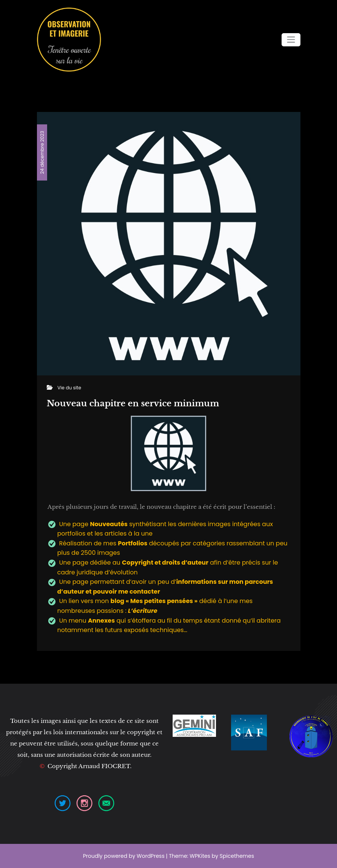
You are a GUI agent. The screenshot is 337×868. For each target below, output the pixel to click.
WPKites (201, 856)
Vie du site (69, 388)
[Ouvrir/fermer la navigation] (291, 40)
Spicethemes (237, 856)
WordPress (151, 856)
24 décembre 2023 (42, 152)
